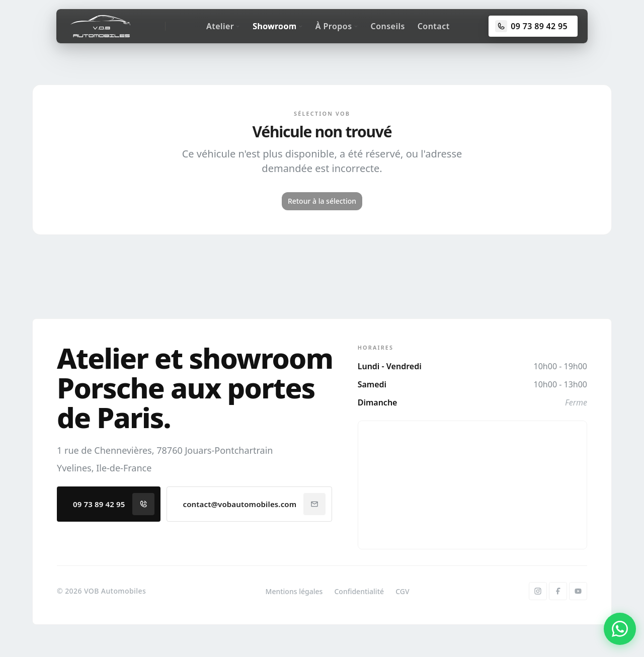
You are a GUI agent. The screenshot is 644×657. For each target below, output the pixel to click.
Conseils (388, 26)
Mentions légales (294, 591)
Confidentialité (359, 591)
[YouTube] (578, 591)
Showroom (278, 26)
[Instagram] (538, 591)
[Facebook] (558, 591)
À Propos (337, 26)
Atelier (223, 26)
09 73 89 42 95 (114, 504)
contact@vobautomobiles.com (255, 504)
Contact (434, 26)
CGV (402, 591)
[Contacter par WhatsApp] (620, 629)
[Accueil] (100, 26)
